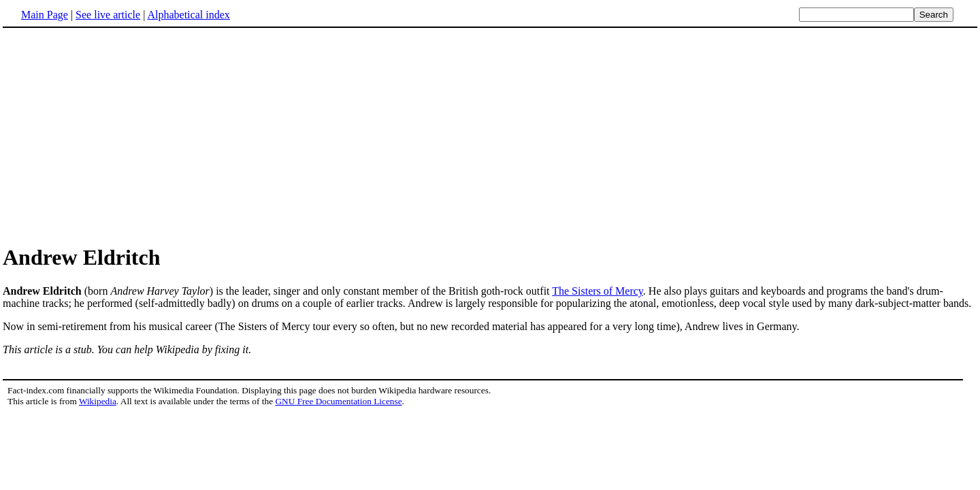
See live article (108, 15)
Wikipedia (98, 401)
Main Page (45, 15)
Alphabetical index (188, 15)
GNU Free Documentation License (338, 401)
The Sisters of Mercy (598, 291)
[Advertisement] (490, 135)
